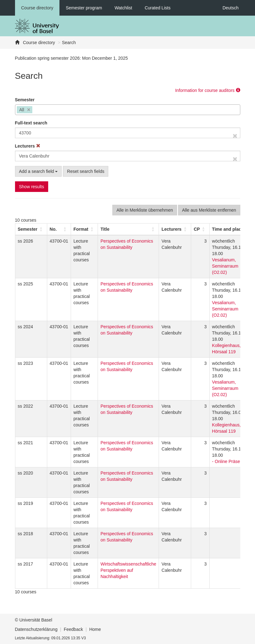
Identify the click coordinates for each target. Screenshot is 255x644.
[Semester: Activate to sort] (31, 229)
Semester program (84, 8)
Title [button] (105, 229)
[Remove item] (29, 110)
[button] (28, 229)
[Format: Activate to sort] (84, 229)
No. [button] (53, 229)
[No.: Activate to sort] (59, 229)
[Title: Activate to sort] (128, 229)
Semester (25, 100)
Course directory (37, 8)
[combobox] (128, 110)
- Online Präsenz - (230, 461)
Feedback (73, 629)
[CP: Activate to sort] (200, 229)
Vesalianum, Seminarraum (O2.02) (225, 266)
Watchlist (123, 8)
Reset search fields (86, 171)
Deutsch (230, 8)
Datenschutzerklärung (36, 629)
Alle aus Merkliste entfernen (209, 210)
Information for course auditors (208, 90)
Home (95, 629)
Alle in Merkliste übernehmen (145, 210)
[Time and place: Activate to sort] (231, 229)
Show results (32, 187)
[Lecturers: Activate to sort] (175, 229)
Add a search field (38, 171)
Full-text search (31, 123)
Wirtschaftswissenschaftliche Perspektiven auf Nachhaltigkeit (128, 570)
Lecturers (28, 146)
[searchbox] (36, 110)
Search (69, 43)
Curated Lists (157, 8)
